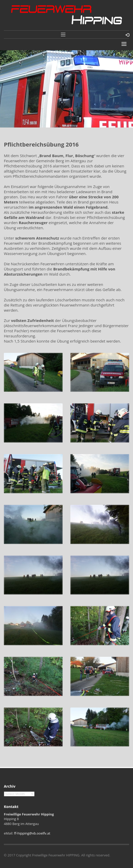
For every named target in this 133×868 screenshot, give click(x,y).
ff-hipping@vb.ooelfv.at (32, 833)
